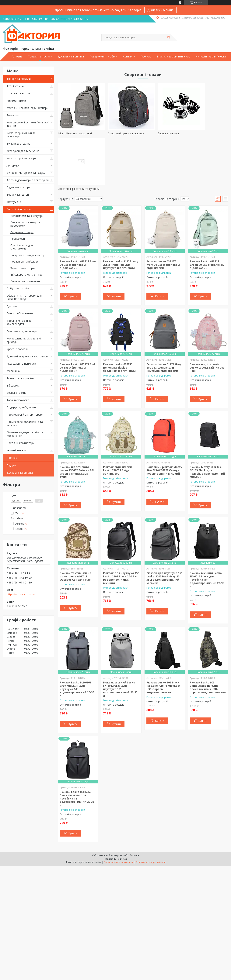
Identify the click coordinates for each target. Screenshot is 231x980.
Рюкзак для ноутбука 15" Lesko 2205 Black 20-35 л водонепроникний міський (121, 526)
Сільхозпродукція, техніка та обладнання (25, 434)
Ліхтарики (13, 165)
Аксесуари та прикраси (21, 364)
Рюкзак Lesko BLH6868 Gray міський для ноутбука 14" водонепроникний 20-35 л (77, 637)
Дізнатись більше (160, 10)
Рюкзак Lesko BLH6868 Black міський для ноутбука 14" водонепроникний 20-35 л (77, 746)
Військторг (14, 385)
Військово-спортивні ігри (26, 275)
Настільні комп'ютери (21, 443)
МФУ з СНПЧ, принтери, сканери (27, 108)
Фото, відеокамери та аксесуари (28, 180)
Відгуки (11, 465)
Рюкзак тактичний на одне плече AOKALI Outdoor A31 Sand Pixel (76, 524)
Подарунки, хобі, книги (21, 407)
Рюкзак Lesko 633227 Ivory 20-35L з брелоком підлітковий (163, 213)
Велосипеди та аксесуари (27, 216)
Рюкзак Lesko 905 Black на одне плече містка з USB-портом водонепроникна (163, 635)
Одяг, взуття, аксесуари (22, 331)
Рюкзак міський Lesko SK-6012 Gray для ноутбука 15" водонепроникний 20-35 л (120, 637)
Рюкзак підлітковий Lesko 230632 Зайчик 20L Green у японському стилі (77, 420)
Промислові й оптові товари (25, 415)
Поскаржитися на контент (118, 810)
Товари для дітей (18, 195)
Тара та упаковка (18, 400)
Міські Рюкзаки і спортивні (75, 133)
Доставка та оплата (71, 57)
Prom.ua (134, 803)
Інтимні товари (16, 450)
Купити (73, 244)
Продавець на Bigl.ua (116, 807)
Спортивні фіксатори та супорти (203, 135)
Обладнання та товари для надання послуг (24, 297)
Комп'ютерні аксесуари (21, 158)
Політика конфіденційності (150, 810)
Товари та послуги (40, 57)
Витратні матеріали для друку (26, 173)
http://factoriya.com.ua (21, 594)
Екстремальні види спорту (27, 255)
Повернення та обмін (103, 57)
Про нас (146, 57)
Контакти (129, 57)
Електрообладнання (20, 313)
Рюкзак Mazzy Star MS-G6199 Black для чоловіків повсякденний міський (207, 420)
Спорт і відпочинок (19, 209)
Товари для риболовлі (25, 261)
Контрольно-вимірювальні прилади (24, 340)
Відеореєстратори (18, 187)
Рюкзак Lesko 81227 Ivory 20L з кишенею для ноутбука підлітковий (121, 213)
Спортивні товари (22, 232)
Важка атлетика (155, 133)
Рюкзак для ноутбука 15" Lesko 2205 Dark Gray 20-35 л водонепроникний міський (164, 526)
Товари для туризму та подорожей (25, 224)
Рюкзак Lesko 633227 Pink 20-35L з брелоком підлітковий (78, 315)
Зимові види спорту (23, 268)
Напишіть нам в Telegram (212, 57)
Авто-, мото (14, 115)
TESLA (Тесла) (16, 86)
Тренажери (18, 239)
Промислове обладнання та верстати (25, 423)
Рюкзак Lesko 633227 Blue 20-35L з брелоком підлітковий (78, 213)
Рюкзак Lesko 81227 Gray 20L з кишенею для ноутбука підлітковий (164, 315)
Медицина (13, 371)
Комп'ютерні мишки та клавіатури (21, 135)
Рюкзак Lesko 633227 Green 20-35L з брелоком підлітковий (207, 213)
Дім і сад (12, 306)
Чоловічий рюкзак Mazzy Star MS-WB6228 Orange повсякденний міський (164, 418)
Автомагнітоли (16, 101)
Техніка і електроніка (20, 378)
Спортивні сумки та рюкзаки (119, 133)
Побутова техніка (18, 288)
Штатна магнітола (19, 93)
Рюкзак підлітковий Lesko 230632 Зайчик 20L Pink (207, 315)
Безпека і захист (17, 393)
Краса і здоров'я (17, 349)
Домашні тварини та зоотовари (27, 356)
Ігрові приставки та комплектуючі (19, 322)
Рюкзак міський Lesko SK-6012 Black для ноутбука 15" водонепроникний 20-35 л (207, 528)
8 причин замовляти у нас (173, 57)
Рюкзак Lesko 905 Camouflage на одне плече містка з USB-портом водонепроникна (208, 635)
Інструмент (14, 202)
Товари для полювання (25, 281)
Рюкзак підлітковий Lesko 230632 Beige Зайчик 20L (118, 418)
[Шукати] (169, 37)
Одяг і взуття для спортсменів (22, 247)
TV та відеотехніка (19, 144)
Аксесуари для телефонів (23, 151)
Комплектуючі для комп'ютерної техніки (28, 124)
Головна (17, 57)
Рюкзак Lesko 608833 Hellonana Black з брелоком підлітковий (119, 315)
